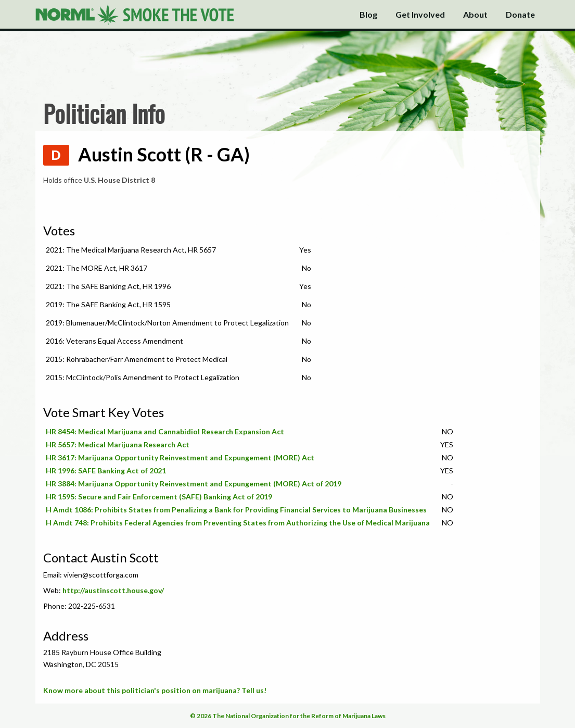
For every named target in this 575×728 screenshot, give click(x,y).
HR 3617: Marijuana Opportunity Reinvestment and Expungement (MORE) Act (180, 457)
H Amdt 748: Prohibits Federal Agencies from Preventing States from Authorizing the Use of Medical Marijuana (238, 523)
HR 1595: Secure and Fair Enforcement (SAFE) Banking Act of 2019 (159, 497)
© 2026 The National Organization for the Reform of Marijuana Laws (288, 716)
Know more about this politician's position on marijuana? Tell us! (155, 690)
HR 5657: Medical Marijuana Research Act (118, 444)
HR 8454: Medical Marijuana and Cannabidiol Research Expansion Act (165, 431)
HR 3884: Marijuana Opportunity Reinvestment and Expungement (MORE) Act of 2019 (194, 484)
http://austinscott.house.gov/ (113, 590)
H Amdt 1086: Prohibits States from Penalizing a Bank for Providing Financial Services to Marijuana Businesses (236, 510)
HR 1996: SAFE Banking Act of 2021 (106, 470)
